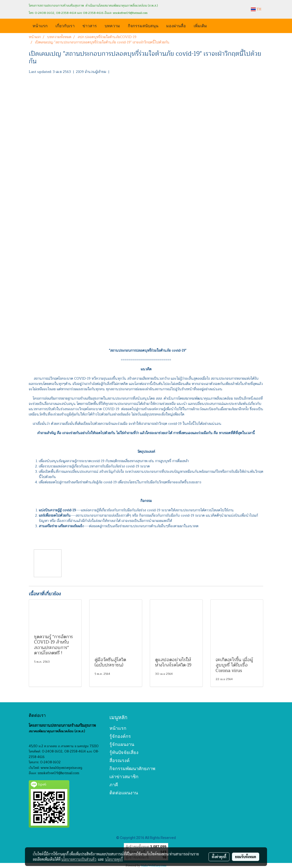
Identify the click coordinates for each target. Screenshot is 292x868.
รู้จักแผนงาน (122, 744)
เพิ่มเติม (200, 25)
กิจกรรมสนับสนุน (143, 25)
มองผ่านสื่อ (176, 25)
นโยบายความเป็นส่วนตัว (79, 859)
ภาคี (114, 785)
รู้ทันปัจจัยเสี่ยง (124, 752)
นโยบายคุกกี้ (114, 859)
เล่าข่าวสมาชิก (124, 777)
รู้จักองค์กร (120, 736)
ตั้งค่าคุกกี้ (219, 857)
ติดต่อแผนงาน (124, 793)
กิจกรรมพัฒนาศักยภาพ (132, 768)
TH (256, 9)
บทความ (112, 25)
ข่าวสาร (90, 25)
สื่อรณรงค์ (120, 760)
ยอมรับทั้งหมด (246, 857)
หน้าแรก (40, 25)
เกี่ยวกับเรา (65, 25)
